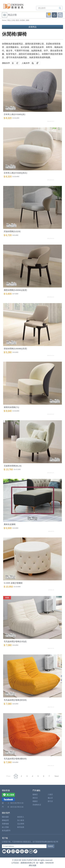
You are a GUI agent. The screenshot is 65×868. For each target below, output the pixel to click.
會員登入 (21, 817)
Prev (8, 776)
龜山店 (50, 798)
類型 (18, 20)
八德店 (50, 794)
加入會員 (21, 820)
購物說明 (5, 820)
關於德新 (5, 817)
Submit (50, 846)
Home (4, 20)
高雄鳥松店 (37, 805)
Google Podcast (26, 851)
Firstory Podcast (35, 851)
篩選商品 (33, 27)
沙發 (13, 20)
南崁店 (35, 798)
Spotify (18, 851)
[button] (13, 63)
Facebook (9, 851)
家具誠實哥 (6, 831)
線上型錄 (5, 827)
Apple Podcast (22, 851)
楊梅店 (35, 794)
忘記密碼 (21, 824)
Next (57, 776)
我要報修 (5, 824)
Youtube (4, 851)
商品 (9, 20)
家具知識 (21, 827)
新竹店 (50, 801)
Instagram (13, 851)
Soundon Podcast (31, 851)
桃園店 (35, 801)
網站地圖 (33, 865)
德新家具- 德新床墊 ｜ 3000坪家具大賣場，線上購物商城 (13, 6)
